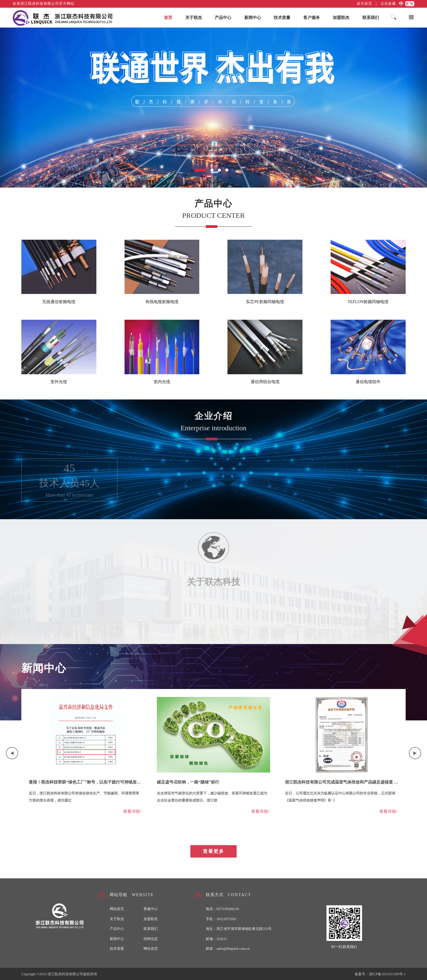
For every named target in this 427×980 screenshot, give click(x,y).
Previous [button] (12, 758)
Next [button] (415, 758)
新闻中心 (253, 18)
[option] (85, 761)
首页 (168, 18)
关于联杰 (194, 18)
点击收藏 (388, 4)
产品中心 (223, 18)
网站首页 (117, 909)
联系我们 (371, 18)
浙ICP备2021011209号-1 (387, 974)
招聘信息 (151, 939)
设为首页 (364, 4)
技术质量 (282, 18)
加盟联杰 (341, 18)
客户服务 (312, 18)
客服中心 (151, 909)
